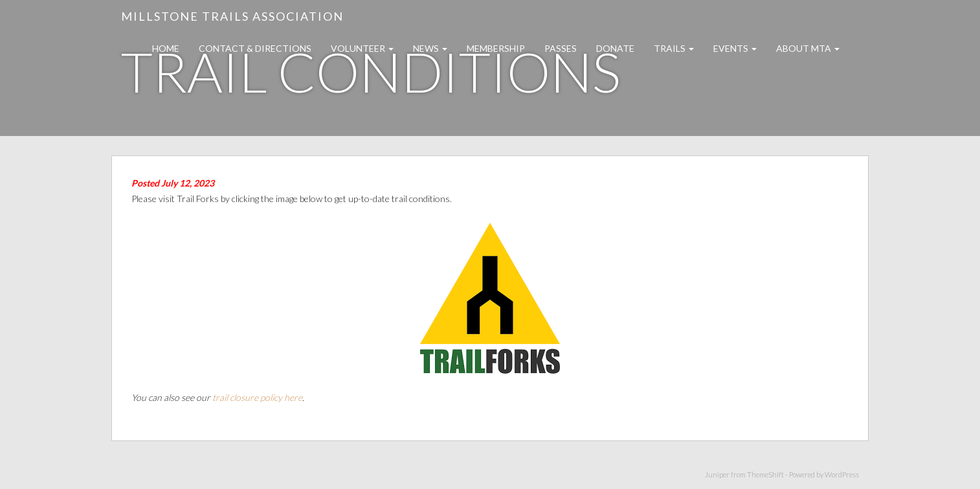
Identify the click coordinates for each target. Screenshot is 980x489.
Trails (674, 48)
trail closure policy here (257, 397)
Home (166, 48)
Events (735, 48)
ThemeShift (765, 474)
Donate (615, 48)
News (430, 48)
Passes (561, 48)
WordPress (842, 474)
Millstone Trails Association (232, 16)
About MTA (808, 48)
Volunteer (362, 48)
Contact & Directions (255, 48)
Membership (496, 48)
